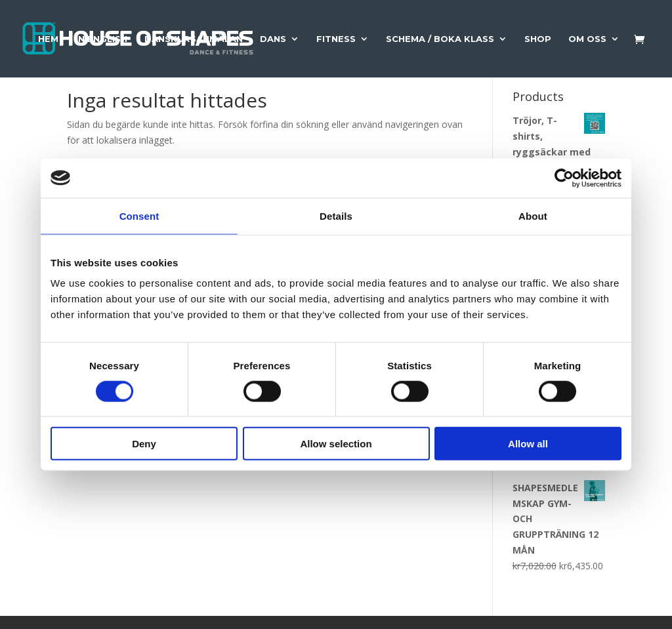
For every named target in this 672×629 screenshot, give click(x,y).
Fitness (336, 39)
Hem (48, 39)
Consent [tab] (139, 215)
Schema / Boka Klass (440, 39)
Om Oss (587, 39)
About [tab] (533, 215)
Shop (538, 39)
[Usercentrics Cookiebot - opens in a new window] (564, 178)
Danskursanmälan (194, 39)
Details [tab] (336, 215)
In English (101, 39)
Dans (273, 39)
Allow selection (336, 444)
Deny (144, 444)
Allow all (528, 444)
